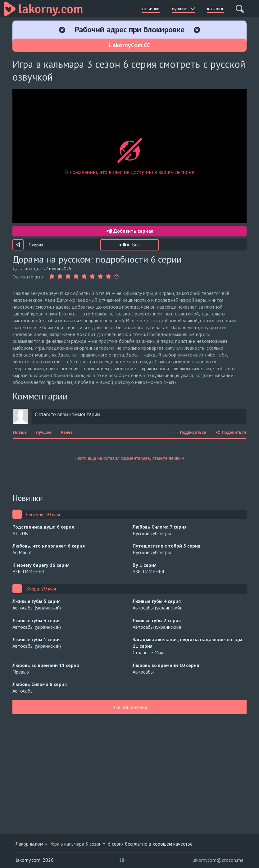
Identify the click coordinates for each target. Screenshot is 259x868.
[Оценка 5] (84, 277)
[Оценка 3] (68, 277)
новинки (151, 8)
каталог (215, 8)
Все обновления (130, 707)
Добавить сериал (130, 231)
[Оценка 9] (116, 277)
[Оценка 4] (76, 277)
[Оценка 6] (92, 277)
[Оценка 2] (60, 277)
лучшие (183, 8)
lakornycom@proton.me (218, 860)
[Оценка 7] (100, 277)
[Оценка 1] (52, 277)
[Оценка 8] (108, 277)
